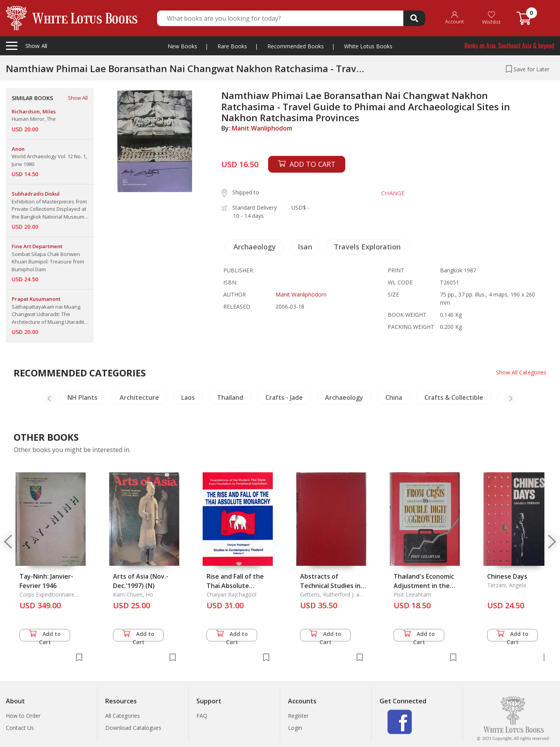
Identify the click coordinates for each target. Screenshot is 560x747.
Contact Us (20, 728)
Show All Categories (521, 372)
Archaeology (255, 247)
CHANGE (393, 193)
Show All (78, 98)
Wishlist (491, 18)
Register (298, 716)
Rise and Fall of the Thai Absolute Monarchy (235, 586)
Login (295, 728)
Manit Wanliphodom (262, 128)
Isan (305, 247)
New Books (182, 46)
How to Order (23, 716)
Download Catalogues (133, 728)
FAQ (202, 716)
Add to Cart (45, 636)
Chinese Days (507, 576)
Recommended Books (296, 46)
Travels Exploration (367, 247)
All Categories (123, 716)
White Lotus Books (368, 46)
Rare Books (232, 46)
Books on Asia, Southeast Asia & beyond (509, 46)
